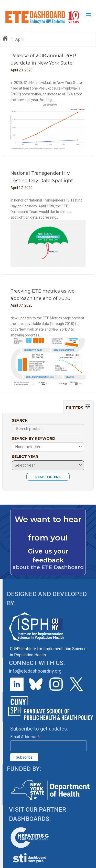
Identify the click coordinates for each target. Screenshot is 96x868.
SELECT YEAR (25, 457)
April (20, 39)
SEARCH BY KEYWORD (34, 438)
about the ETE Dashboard (48, 567)
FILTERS (78, 407)
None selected (28, 447)
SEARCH (20, 420)
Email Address (25, 737)
